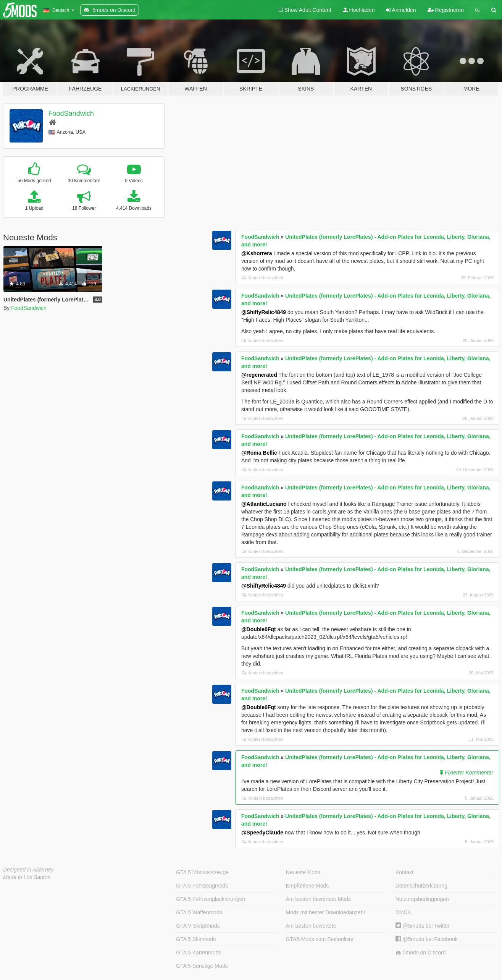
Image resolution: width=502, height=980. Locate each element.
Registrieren (446, 10)
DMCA (403, 912)
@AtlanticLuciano (264, 504)
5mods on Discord (421, 953)
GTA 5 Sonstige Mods (202, 966)
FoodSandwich (71, 113)
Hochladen (359, 10)
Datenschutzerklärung (421, 886)
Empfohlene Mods (307, 886)
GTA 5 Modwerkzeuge (202, 872)
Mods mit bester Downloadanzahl (325, 912)
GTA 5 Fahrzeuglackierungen (211, 899)
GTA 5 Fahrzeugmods (202, 886)
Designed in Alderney (28, 870)
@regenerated (259, 375)
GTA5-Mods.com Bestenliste (320, 939)
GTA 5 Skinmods (196, 939)
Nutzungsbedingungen (422, 899)
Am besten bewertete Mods (318, 899)
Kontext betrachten (262, 278)
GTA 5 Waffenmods (199, 912)
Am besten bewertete (311, 926)
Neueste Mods (303, 872)
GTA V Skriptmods (198, 926)
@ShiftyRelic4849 (264, 312)
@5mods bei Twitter (423, 926)
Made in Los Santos (27, 877)
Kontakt (404, 872)
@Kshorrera (257, 253)
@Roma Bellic (259, 453)
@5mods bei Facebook (427, 939)
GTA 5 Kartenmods (199, 952)
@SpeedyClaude (262, 833)
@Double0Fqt (259, 629)
